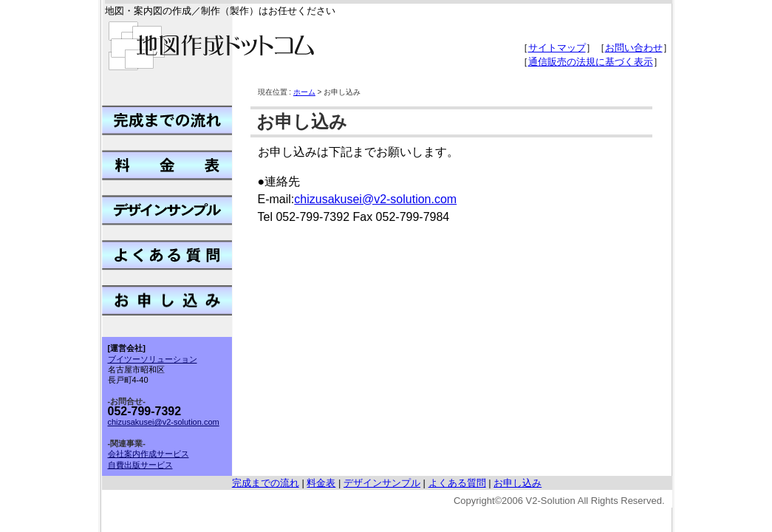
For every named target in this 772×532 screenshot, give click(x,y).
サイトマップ (557, 48)
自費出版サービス (140, 465)
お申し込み (517, 483)
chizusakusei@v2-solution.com (375, 199)
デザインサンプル (382, 483)
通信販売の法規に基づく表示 (591, 62)
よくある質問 (457, 483)
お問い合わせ (634, 48)
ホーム (304, 92)
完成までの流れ (266, 483)
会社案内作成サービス (148, 454)
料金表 (321, 483)
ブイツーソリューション (153, 359)
